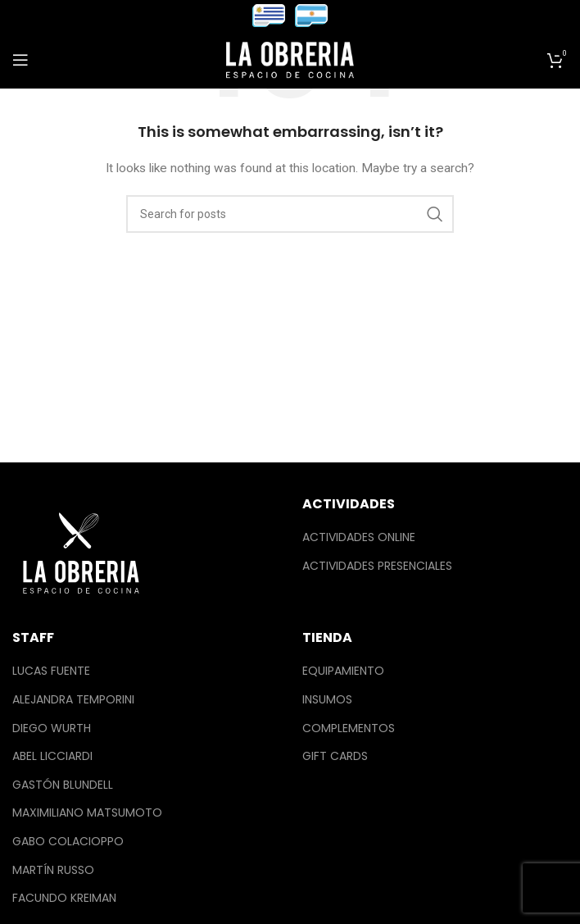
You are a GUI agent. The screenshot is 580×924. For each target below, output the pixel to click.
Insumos (327, 700)
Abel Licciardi (52, 756)
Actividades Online (359, 537)
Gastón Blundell (63, 785)
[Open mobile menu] (20, 60)
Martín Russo (53, 870)
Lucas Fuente (51, 671)
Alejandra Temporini (73, 700)
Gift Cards (335, 756)
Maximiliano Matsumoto (87, 813)
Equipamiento (343, 671)
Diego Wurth (52, 728)
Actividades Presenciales (377, 566)
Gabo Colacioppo (68, 842)
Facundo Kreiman (64, 898)
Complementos (349, 728)
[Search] (290, 214)
